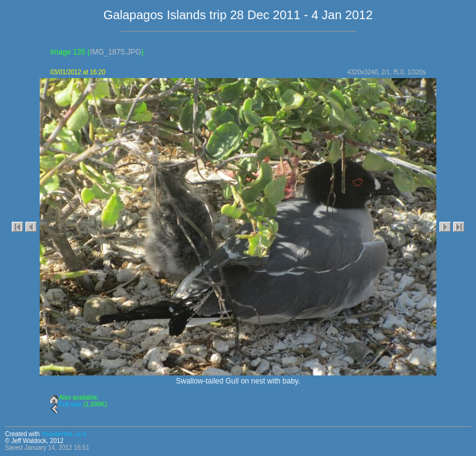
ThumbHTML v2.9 (64, 434)
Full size (70, 404)
